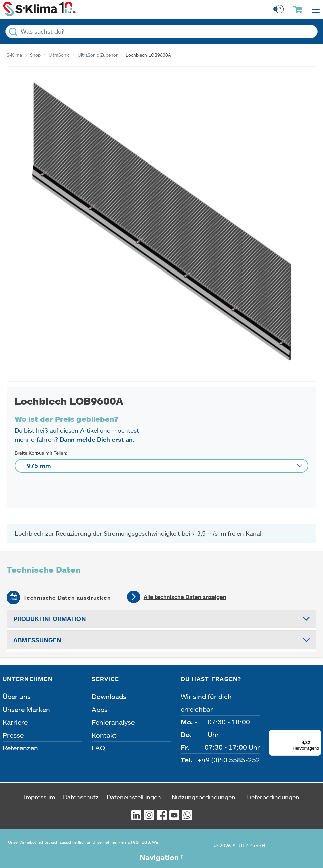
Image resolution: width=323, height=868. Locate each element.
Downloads (109, 696)
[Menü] (317, 734)
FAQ (98, 748)
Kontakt (104, 735)
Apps (100, 709)
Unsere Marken (26, 709)
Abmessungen (37, 640)
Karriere (15, 722)
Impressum (40, 797)
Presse (13, 735)
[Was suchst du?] (161, 32)
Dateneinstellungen (134, 797)
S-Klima (14, 55)
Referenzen (20, 748)
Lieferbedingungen (273, 797)
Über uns (17, 696)
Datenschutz (81, 797)
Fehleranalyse (113, 722)
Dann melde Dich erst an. (97, 439)
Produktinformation (50, 619)
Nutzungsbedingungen (204, 797)
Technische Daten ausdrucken (67, 598)
